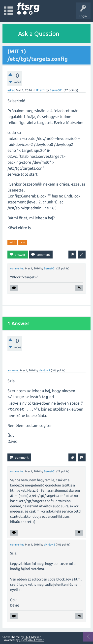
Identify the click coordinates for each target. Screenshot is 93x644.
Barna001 (56, 90)
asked (11, 90)
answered (13, 370)
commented (17, 268)
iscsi (22, 242)
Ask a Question (39, 34)
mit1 (12, 242)
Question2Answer (31, 640)
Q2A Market (33, 637)
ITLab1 (40, 90)
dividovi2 (45, 370)
